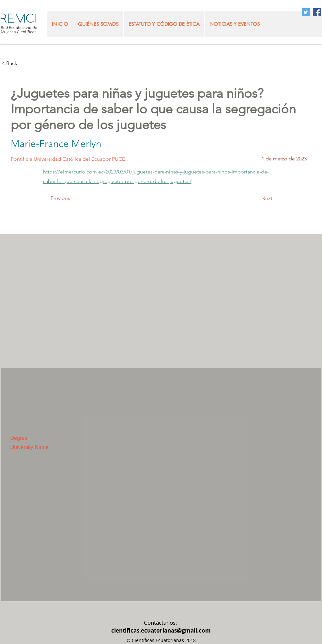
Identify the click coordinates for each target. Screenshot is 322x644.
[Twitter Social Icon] (306, 12)
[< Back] (23, 64)
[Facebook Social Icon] (317, 12)
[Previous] (72, 199)
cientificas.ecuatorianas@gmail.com (161, 630)
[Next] (256, 199)
